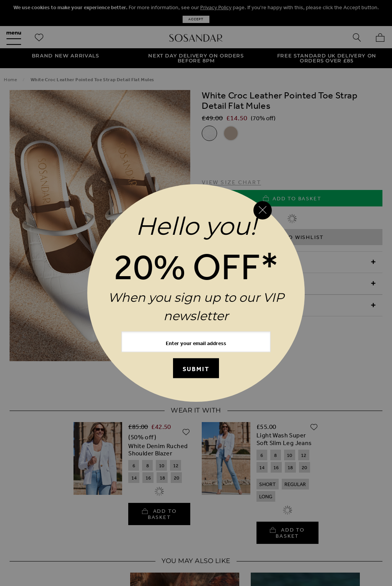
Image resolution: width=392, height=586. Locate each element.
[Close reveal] (263, 210)
